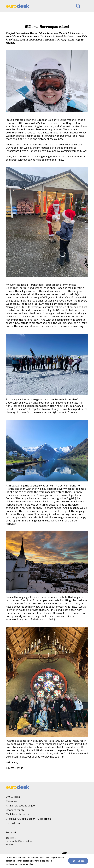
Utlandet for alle (15, 810)
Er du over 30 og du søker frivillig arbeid (28, 819)
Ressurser (12, 801)
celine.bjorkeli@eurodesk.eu (19, 841)
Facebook (10, 844)
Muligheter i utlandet (18, 814)
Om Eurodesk (14, 797)
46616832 (11, 838)
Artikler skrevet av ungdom (21, 805)
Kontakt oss (13, 823)
